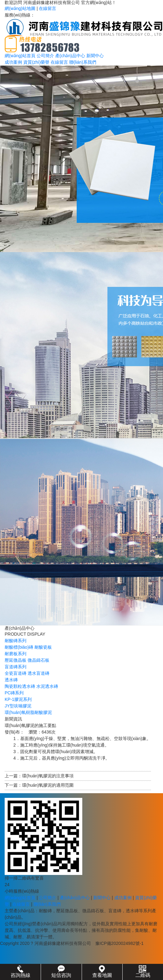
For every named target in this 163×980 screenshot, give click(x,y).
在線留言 (48, 8)
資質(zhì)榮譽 (36, 62)
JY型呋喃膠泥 (18, 706)
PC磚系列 (14, 693)
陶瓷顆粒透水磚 (20, 686)
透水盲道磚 (38, 673)
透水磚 (11, 680)
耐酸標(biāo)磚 (19, 647)
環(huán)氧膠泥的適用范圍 (48, 785)
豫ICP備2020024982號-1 (120, 943)
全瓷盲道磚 (16, 673)
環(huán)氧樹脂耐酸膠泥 (28, 712)
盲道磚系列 (16, 667)
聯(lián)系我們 (83, 62)
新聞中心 (95, 56)
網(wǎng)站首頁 (20, 56)
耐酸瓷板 (43, 647)
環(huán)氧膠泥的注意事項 (48, 776)
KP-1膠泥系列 (18, 699)
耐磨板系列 (16, 654)
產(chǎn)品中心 (70, 56)
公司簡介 (45, 56)
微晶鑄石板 (38, 660)
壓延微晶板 (16, 660)
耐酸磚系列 (16, 641)
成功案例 (13, 62)
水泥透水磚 (47, 686)
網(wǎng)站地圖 (20, 8)
